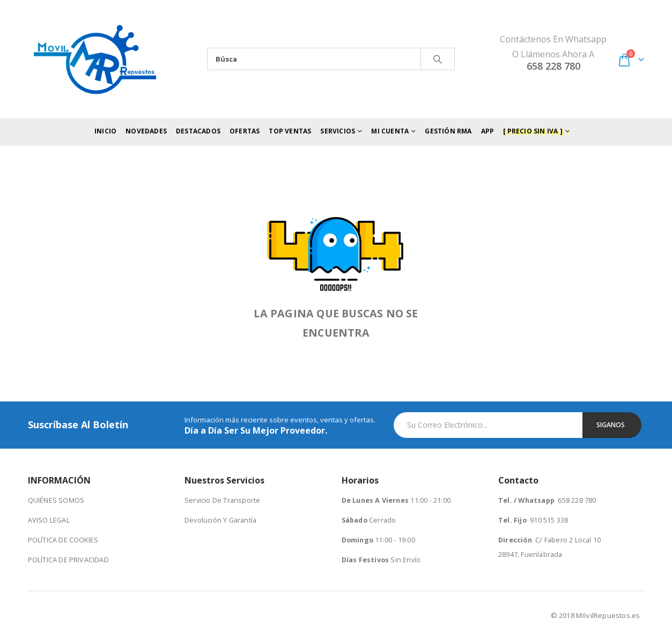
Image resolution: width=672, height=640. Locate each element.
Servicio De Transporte (222, 500)
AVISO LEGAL (49, 520)
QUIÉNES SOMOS (56, 500)
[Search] (438, 59)
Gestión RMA (448, 131)
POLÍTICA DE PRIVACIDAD (68, 560)
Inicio (105, 131)
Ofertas (245, 131)
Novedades (146, 131)
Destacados (198, 131)
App (488, 131)
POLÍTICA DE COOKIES (63, 540)
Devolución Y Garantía (220, 520)
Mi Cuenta (390, 131)
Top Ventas (290, 131)
